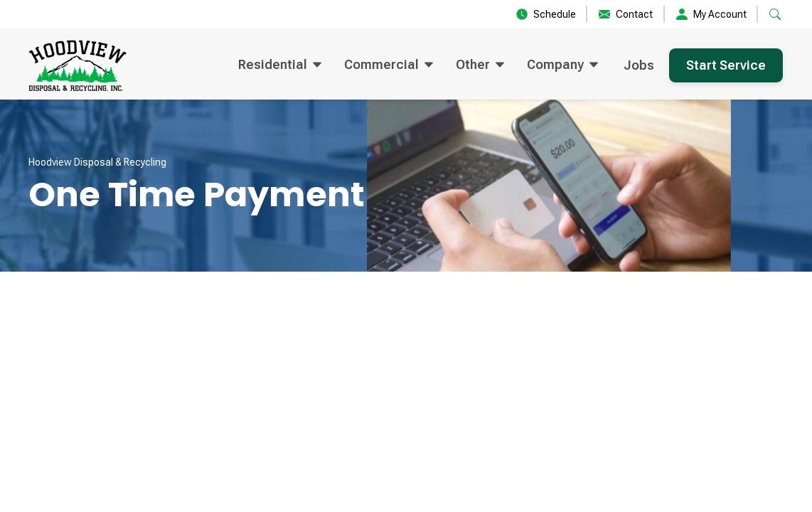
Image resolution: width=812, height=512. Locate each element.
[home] (78, 65)
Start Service (726, 65)
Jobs (639, 65)
